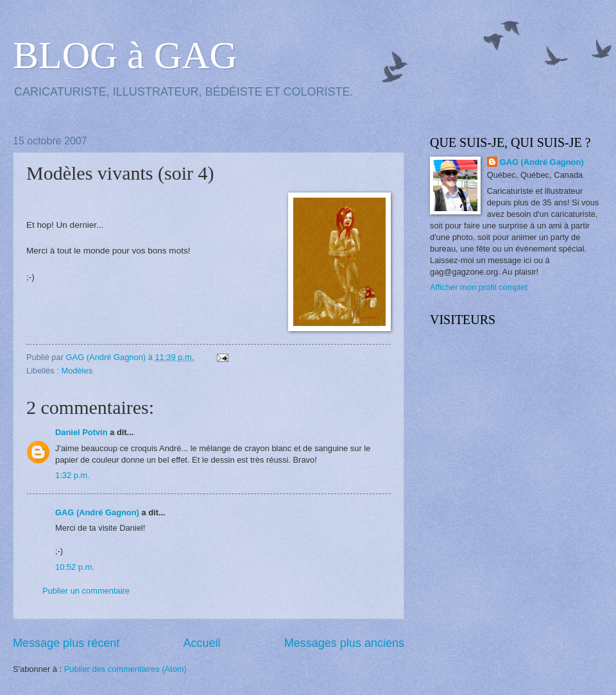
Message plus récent (66, 643)
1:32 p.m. (73, 475)
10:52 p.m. (75, 567)
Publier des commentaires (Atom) (125, 669)
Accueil (201, 643)
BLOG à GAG (125, 55)
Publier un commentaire (86, 591)
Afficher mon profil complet (479, 287)
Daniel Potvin (81, 432)
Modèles (77, 371)
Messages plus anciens (344, 643)
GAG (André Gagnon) (97, 512)
